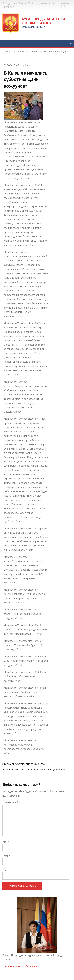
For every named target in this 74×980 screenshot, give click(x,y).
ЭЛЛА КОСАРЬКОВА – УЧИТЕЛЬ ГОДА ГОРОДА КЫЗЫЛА (34, 769)
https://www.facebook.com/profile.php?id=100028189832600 (62, 6)
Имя (6, 842)
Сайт (5, 870)
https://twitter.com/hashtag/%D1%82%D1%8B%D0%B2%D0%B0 (65, 6)
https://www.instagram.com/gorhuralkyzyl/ (71, 6)
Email (6, 856)
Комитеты (10, 7)
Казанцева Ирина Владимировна (20, 966)
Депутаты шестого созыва (54, 3)
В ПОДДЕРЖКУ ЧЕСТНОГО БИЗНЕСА (24, 764)
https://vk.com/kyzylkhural (68, 6)
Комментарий (11, 802)
